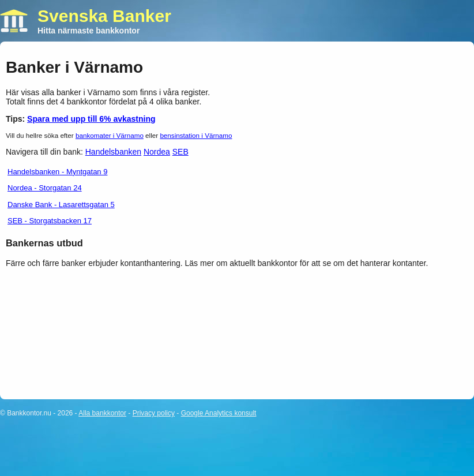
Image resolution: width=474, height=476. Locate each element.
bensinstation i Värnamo (196, 135)
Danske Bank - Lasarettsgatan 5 (61, 205)
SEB (180, 152)
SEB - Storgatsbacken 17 (50, 221)
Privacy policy (154, 413)
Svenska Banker (104, 16)
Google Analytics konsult (219, 413)
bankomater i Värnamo (110, 135)
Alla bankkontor (102, 413)
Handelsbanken (113, 152)
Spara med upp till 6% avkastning (91, 119)
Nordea (157, 152)
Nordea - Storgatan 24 (45, 188)
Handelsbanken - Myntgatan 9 (57, 172)
